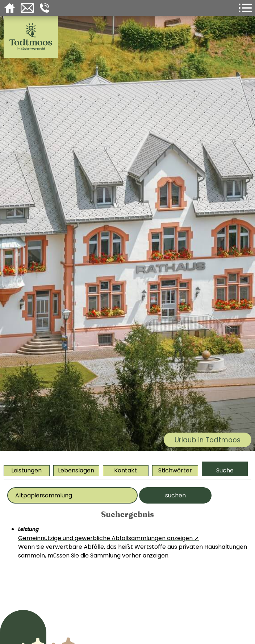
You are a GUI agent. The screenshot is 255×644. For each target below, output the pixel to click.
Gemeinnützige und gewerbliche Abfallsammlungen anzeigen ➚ (108, 538)
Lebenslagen (76, 470)
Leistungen (26, 470)
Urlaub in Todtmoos (208, 440)
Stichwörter (175, 470)
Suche (225, 470)
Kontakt (126, 470)
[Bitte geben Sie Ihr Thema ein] (72, 495)
